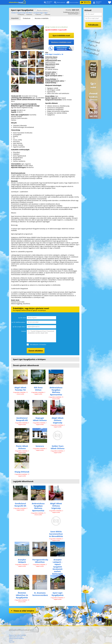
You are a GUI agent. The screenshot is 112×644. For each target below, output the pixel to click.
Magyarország (21, 13)
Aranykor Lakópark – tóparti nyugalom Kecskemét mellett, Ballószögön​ (58, 567)
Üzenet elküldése (36, 351)
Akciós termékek (72, 3)
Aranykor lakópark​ (22, 561)
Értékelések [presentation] (27, 18)
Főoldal (17, 2)
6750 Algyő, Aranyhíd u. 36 (54, 54)
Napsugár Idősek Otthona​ (40, 419)
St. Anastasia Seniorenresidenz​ (40, 594)
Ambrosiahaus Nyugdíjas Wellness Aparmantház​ (56, 391)
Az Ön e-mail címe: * (19, 327)
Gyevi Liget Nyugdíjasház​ (58, 594)
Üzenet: (24, 331)
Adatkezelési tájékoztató (16, 637)
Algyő (46, 13)
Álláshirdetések (59, 3)
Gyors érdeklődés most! (61, 36)
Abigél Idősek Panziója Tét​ (20, 389)
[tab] (15, 18)
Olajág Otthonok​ (22, 472)
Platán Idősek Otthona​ (22, 447)
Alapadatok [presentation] (15, 18)
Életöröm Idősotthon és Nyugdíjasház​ (22, 595)
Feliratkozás (93, 25)
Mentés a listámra (43, 10)
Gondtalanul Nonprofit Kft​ (22, 419)
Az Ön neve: (22, 318)
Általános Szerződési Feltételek (17, 635)
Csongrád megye (38, 13)
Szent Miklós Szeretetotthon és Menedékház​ (56, 534)
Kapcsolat (12, 642)
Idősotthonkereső (48, 2)
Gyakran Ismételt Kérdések (16, 638)
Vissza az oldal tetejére (22, 611)
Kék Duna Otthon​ (38, 389)
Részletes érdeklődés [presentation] (42, 18)
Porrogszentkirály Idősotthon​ (40, 561)
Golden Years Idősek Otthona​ (58, 447)
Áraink (11, 640)
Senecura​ (40, 446)
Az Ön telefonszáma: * (19, 322)
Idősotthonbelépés (97, 2)
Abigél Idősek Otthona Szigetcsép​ (58, 420)
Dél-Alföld (29, 13)
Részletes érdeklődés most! (61, 42)
